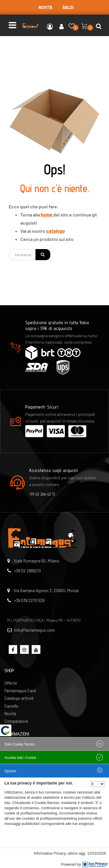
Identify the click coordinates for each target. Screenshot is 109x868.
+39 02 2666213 (27, 571)
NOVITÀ (45, 7)
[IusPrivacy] (95, 865)
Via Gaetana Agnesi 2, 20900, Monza (46, 591)
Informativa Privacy (50, 853)
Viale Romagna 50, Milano (36, 561)
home (47, 215)
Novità (10, 714)
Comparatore (16, 721)
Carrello (11, 706)
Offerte (11, 683)
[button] (43, 255)
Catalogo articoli (19, 698)
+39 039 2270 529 (29, 600)
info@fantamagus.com (34, 630)
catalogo (56, 231)
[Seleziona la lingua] (97, 784)
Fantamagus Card (20, 691)
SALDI (68, 7)
